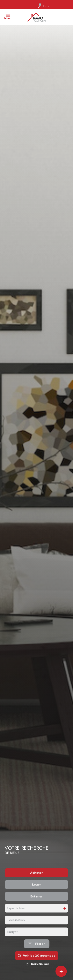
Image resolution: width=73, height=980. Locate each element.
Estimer (36, 905)
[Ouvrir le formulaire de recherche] (37, 952)
